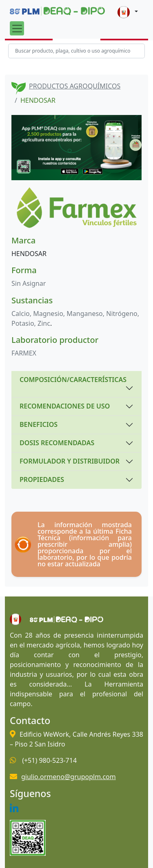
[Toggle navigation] (17, 28)
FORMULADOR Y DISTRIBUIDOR (70, 461)
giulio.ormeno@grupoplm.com (69, 777)
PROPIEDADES (42, 479)
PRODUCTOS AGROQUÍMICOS (75, 86)
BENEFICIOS (39, 424)
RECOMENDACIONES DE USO (65, 406)
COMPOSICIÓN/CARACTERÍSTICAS (73, 380)
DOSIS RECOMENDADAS (57, 443)
